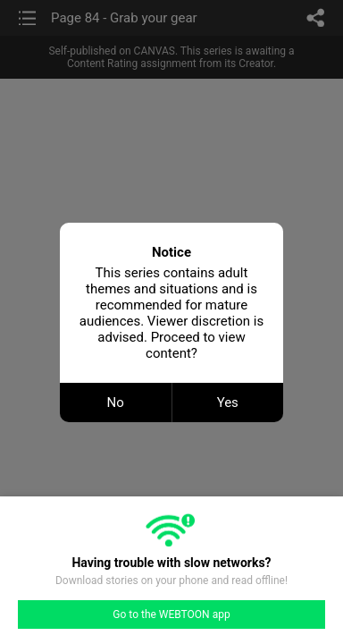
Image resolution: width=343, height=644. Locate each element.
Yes (228, 402)
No (116, 402)
